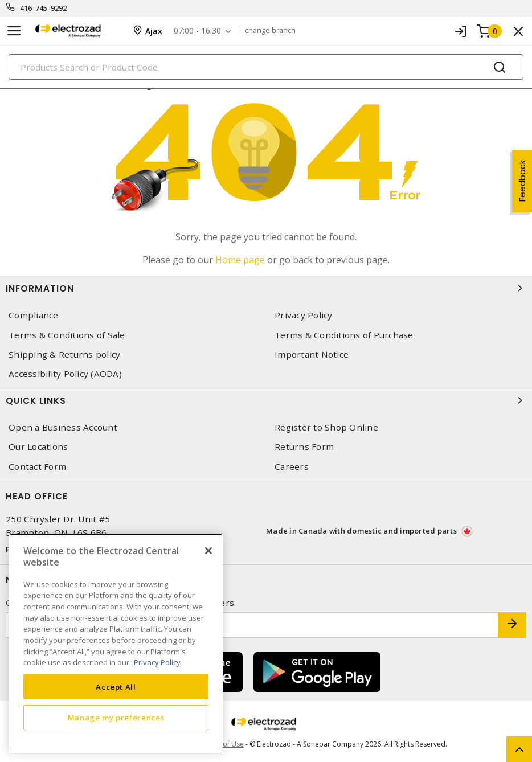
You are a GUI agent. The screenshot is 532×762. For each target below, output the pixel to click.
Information (266, 288)
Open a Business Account (63, 427)
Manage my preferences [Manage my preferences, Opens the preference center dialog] (116, 718)
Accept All (116, 687)
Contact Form (37, 467)
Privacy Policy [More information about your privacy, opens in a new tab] (157, 662)
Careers (292, 467)
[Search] (266, 67)
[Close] (208, 551)
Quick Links (266, 400)
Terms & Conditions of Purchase (344, 335)
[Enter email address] (252, 625)
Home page (240, 260)
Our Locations (38, 447)
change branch (271, 31)
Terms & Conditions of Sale (67, 335)
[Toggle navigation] (14, 31)
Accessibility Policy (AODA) (65, 374)
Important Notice (312, 355)
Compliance (34, 315)
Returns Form (304, 447)
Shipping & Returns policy (64, 355)
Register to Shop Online (326, 427)
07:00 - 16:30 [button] (198, 31)
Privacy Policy (304, 315)
